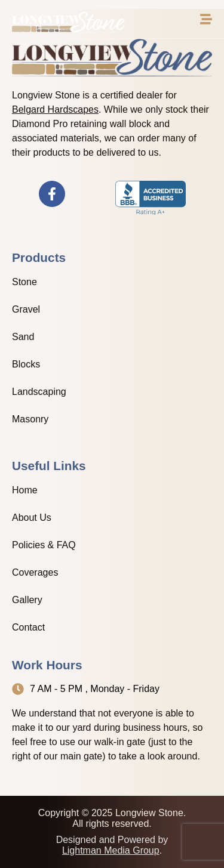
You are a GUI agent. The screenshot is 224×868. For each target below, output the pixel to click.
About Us (32, 518)
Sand (23, 337)
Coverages (35, 572)
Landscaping (39, 392)
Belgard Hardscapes (55, 109)
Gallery (27, 600)
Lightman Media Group (111, 850)
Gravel (26, 309)
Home (25, 490)
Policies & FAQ (44, 545)
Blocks (26, 364)
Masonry (30, 419)
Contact (28, 627)
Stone (24, 282)
